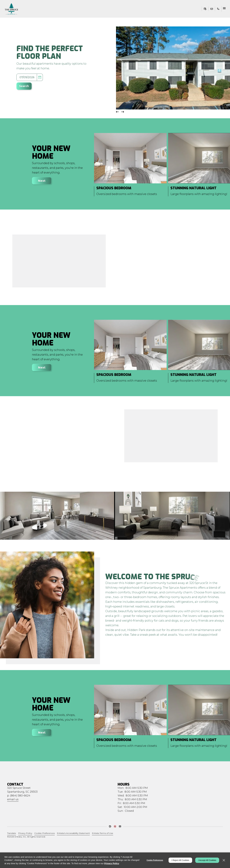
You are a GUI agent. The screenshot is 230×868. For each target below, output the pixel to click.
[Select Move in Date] (27, 77)
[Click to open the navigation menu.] (225, 9)
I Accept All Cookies (207, 860)
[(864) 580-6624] (218, 9)
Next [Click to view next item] (42, 181)
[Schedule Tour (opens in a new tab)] (205, 9)
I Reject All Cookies (180, 860)
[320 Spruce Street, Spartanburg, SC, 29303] (22, 790)
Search (24, 86)
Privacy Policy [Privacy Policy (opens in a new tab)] (25, 833)
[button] (212, 9)
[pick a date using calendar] (40, 77)
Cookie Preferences (155, 860)
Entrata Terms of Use (103, 833)
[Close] (224, 860)
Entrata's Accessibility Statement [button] (73, 833)
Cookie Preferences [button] (45, 833)
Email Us (13, 799)
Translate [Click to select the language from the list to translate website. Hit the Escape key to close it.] (12, 833)
